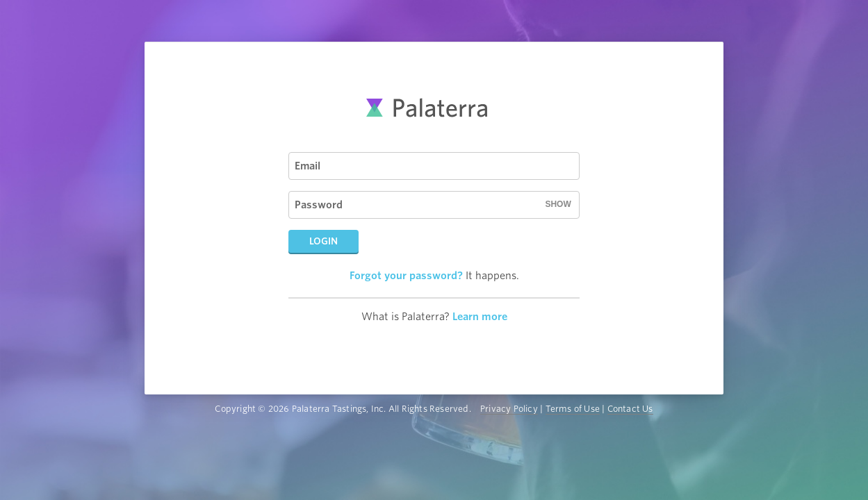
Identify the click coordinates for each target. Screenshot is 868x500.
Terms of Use (573, 409)
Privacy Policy (509, 409)
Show (558, 204)
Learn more (480, 316)
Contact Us (630, 409)
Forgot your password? (406, 275)
